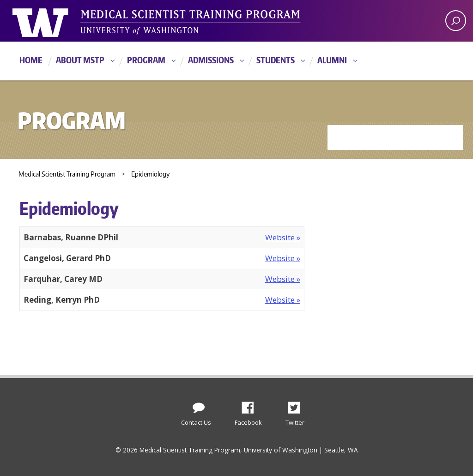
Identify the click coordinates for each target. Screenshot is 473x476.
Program (146, 60)
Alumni (332, 60)
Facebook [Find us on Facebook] (251, 405)
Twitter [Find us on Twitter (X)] (297, 405)
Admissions (211, 60)
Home (31, 60)
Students (276, 60)
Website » (283, 237)
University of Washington (50, 21)
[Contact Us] (199, 406)
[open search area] (456, 21)
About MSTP (80, 60)
